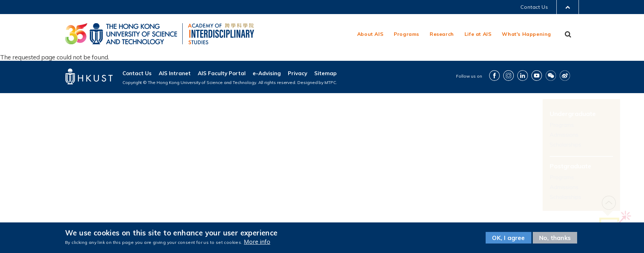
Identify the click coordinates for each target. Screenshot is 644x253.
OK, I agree (508, 238)
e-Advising (267, 73)
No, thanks (555, 238)
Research (442, 34)
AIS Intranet (175, 73)
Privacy (298, 73)
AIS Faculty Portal (222, 73)
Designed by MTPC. (317, 82)
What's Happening (526, 34)
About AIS (370, 34)
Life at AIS (478, 34)
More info (257, 242)
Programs (406, 34)
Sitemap (325, 73)
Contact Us (534, 7)
